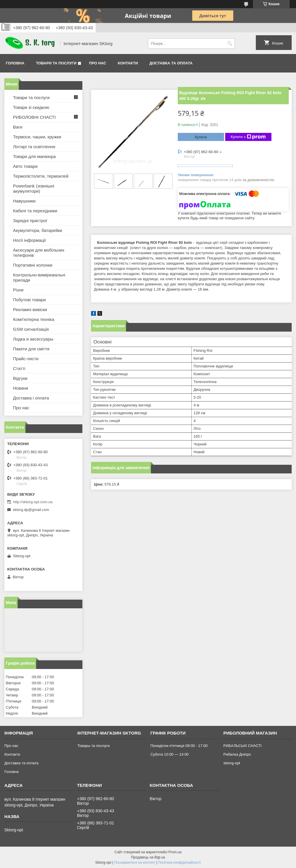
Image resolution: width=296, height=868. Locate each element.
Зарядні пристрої (30, 221)
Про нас (98, 63)
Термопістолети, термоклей (41, 176)
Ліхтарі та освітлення (34, 147)
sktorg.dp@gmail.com (31, 510)
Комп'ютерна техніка (34, 319)
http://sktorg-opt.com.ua (33, 502)
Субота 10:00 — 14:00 (169, 754)
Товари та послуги (56, 63)
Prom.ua (175, 852)
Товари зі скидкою (31, 107)
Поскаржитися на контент (135, 863)
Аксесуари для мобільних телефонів (39, 253)
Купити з (248, 137)
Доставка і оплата (31, 398)
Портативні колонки (33, 265)
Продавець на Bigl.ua (148, 857)
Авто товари (25, 166)
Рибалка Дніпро (237, 754)
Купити (201, 137)
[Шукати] (230, 43)
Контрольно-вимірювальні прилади (39, 277)
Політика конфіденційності (180, 863)
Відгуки (20, 378)
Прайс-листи (26, 359)
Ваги (18, 127)
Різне (18, 290)
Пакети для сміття (31, 349)
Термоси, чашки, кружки (37, 137)
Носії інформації (29, 240)
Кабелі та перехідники (35, 211)
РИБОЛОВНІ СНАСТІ (34, 117)
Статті (19, 368)
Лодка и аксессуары (33, 339)
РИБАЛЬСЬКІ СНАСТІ (243, 746)
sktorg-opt (232, 763)
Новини (21, 388)
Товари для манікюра (34, 156)
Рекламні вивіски (30, 310)
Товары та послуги (94, 746)
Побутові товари (29, 300)
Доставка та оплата (171, 63)
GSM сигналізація (31, 329)
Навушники (24, 201)
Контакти (128, 63)
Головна (15, 63)
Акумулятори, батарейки (38, 230)
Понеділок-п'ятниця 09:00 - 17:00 (179, 746)
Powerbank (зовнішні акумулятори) (34, 188)
